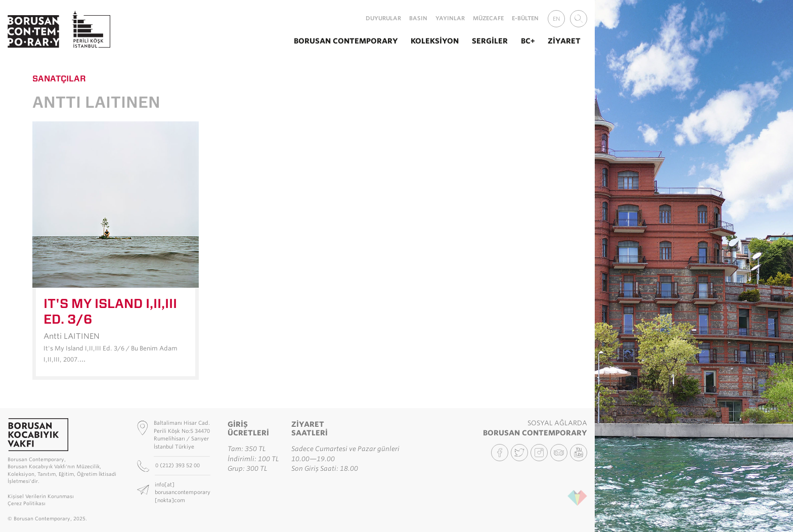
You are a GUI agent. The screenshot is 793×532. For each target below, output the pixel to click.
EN (557, 19)
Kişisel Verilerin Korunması (41, 496)
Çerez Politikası (27, 503)
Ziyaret (564, 41)
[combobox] (579, 19)
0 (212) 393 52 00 (178, 465)
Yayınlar (450, 18)
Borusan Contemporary (346, 41)
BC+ (528, 41)
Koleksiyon (435, 41)
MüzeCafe (488, 18)
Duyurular (383, 18)
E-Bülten (525, 18)
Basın (418, 18)
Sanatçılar (59, 78)
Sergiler (490, 41)
